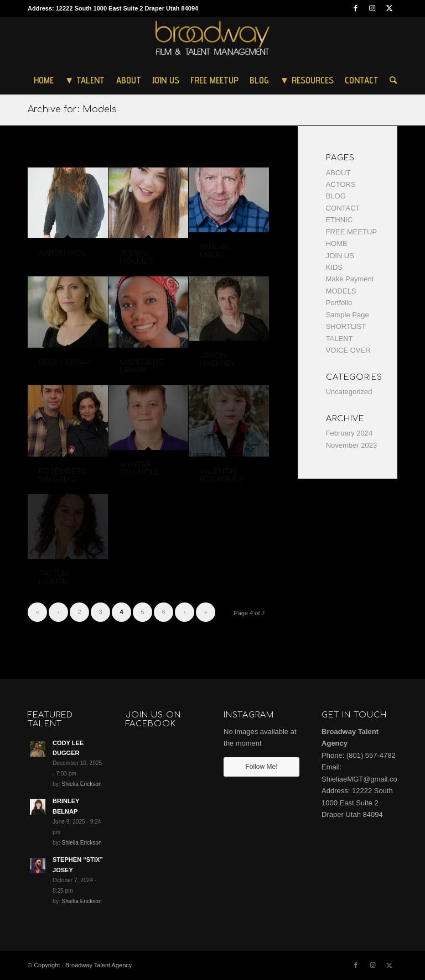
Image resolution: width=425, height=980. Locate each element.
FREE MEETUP (351, 232)
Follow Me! (261, 767)
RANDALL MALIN (217, 251)
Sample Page (348, 315)
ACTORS (341, 184)
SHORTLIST (346, 326)
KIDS (334, 267)
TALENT (340, 339)
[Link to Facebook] (356, 8)
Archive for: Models (72, 109)
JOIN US (340, 256)
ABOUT (338, 173)
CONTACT (343, 208)
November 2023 (352, 445)
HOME (337, 243)
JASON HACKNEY (218, 360)
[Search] (390, 80)
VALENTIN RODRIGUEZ (222, 475)
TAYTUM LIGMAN (54, 578)
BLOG (336, 196)
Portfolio (339, 303)
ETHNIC (339, 220)
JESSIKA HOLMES (136, 257)
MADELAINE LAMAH (141, 366)
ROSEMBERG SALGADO (63, 475)
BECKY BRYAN (64, 363)
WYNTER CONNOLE (140, 469)
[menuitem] (44, 80)
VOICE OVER (348, 350)
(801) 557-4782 (371, 755)
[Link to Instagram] (372, 8)
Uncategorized (349, 392)
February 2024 (349, 433)
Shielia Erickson (81, 784)
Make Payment (350, 279)
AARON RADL (63, 253)
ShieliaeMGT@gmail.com (362, 779)
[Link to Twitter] (389, 8)
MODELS (341, 291)
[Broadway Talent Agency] (213, 41)
